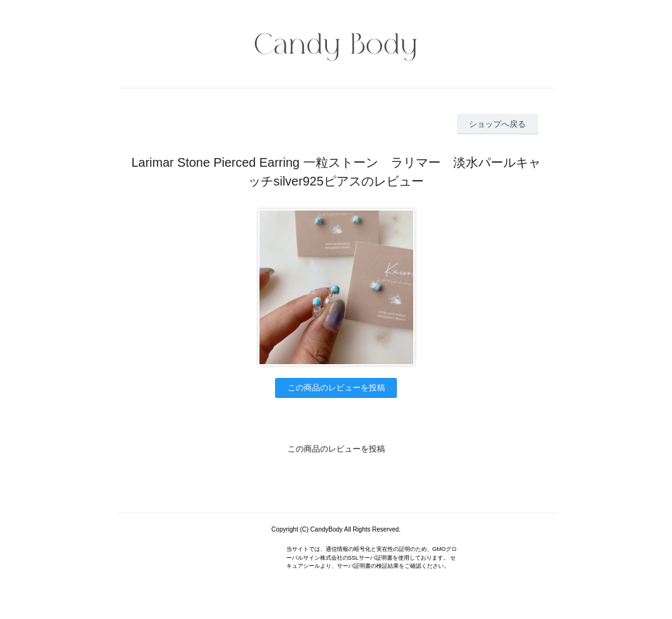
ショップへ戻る (497, 124)
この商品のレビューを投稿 (336, 388)
